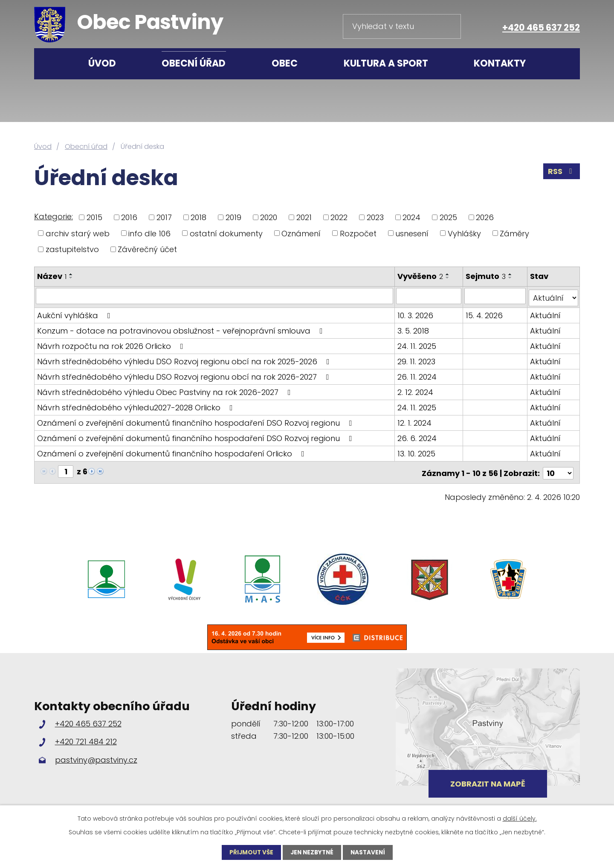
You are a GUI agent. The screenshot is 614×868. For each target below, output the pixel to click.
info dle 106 (149, 233)
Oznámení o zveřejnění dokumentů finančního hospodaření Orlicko (172, 451)
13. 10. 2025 (417, 451)
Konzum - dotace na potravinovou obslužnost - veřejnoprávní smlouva (182, 329)
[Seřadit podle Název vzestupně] (71, 274)
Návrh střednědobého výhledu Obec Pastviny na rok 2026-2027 (166, 390)
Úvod (102, 63)
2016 (129, 217)
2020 (269, 217)
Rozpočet (358, 233)
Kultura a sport (386, 63)
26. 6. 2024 (417, 436)
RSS (562, 173)
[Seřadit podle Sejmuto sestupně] (511, 278)
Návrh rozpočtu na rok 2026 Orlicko (112, 344)
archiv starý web (78, 233)
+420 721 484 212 (86, 738)
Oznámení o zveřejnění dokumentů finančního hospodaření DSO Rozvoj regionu (196, 421)
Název (52, 276)
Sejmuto (486, 276)
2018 (198, 217)
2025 (448, 217)
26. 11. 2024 (417, 375)
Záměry (514, 233)
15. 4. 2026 (485, 313)
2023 (375, 217)
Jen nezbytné (312, 852)
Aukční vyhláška (75, 313)
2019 (233, 217)
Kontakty (500, 63)
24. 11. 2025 (417, 344)
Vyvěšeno (421, 276)
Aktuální (545, 313)
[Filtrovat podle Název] (215, 296)
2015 (94, 217)
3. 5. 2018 (414, 329)
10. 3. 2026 (416, 313)
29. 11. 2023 (417, 359)
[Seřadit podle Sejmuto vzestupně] (511, 274)
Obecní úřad (194, 63)
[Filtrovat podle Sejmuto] (495, 296)
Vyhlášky (464, 233)
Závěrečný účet (147, 249)
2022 (339, 217)
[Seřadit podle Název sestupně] (71, 278)
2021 (304, 217)
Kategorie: (54, 216)
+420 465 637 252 (541, 28)
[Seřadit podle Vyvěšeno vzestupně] (448, 274)
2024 (411, 217)
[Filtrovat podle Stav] (553, 296)
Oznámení (301, 233)
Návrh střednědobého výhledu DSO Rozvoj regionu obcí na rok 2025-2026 (185, 359)
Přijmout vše (249, 852)
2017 (164, 217)
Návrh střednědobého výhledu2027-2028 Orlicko (137, 405)
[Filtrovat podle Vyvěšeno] (429, 296)
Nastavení (370, 852)
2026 (485, 217)
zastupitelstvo (72, 249)
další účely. (520, 818)
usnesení (412, 233)
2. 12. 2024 (416, 390)
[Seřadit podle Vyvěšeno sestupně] (448, 278)
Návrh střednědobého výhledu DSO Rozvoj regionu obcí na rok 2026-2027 (185, 375)
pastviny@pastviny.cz (96, 756)
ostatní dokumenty (226, 233)
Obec (285, 63)
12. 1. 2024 (415, 421)
